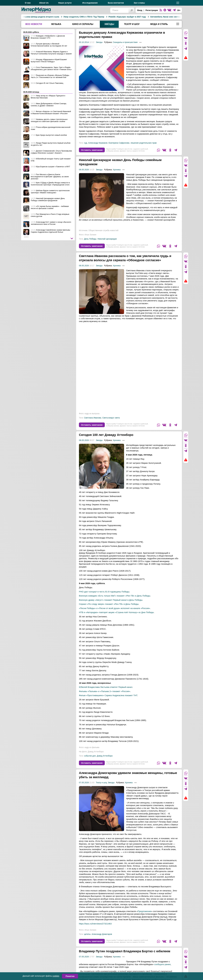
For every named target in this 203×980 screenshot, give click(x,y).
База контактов (116, 3)
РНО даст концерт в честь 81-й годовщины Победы (104, 596)
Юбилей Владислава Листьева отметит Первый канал (106, 691)
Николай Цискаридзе (107, 239)
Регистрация (152, 10)
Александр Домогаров (102, 938)
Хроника (117, 170)
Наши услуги (65, 3)
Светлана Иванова (93, 422)
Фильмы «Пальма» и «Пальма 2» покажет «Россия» (105, 695)
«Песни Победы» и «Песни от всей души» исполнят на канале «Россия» (114, 612)
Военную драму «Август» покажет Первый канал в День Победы (111, 604)
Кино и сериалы (83, 24)
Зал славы (139, 3)
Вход (140, 10)
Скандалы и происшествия (125, 42)
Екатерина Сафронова (119, 143)
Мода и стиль (159, 24)
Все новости (34, 24)
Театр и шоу (132, 24)
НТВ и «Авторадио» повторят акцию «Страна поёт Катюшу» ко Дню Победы (116, 617)
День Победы (90, 239)
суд (86, 143)
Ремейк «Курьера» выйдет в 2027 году (99, 17)
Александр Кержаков (98, 143)
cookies (56, 976)
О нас (28, 3)
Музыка (56, 24)
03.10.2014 (84, 42)
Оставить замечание (92, 150)
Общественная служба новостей (103, 230)
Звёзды (109, 24)
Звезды (99, 42)
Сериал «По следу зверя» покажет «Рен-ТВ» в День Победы (109, 608)
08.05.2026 (84, 170)
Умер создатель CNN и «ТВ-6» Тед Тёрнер (55, 17)
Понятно (70, 976)
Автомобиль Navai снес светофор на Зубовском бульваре (150, 17)
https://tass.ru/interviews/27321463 (95, 928)
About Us (44, 3)
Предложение (144, 915)
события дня (90, 760)
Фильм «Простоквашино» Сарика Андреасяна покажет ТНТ (108, 700)
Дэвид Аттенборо (105, 760)
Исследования (90, 3)
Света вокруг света (111, 422)
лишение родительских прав (144, 143)
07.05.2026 (84, 787)
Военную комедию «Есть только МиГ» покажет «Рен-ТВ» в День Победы (115, 600)
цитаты (87, 938)
